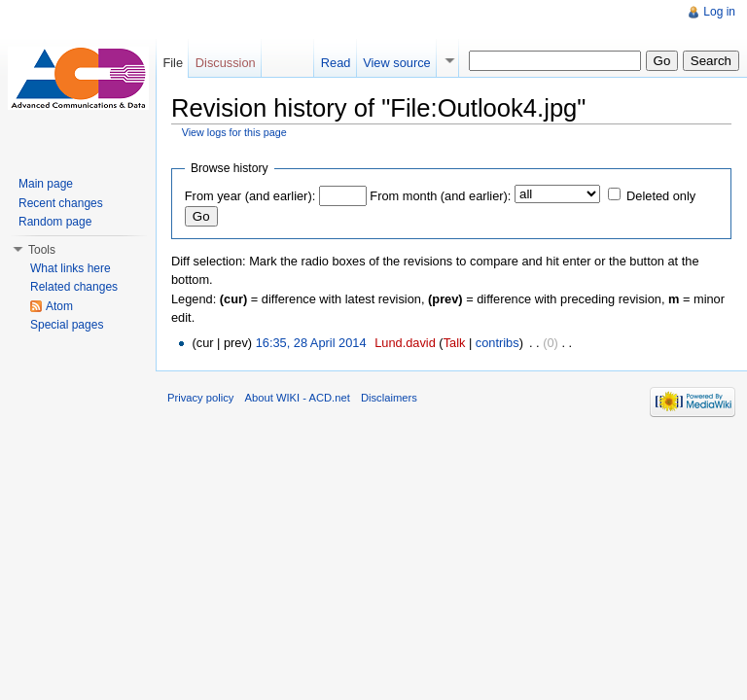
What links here (71, 268)
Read (336, 63)
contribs (498, 343)
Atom (59, 306)
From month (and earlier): (440, 196)
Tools (42, 250)
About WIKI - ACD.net (298, 398)
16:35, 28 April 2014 (311, 343)
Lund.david (405, 343)
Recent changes (61, 203)
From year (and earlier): (250, 196)
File (173, 63)
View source (396, 63)
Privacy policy (200, 398)
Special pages (67, 325)
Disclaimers (389, 398)
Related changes (74, 287)
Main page (46, 184)
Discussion (226, 63)
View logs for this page (234, 132)
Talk (455, 343)
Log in (719, 12)
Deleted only (661, 196)
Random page (55, 222)
